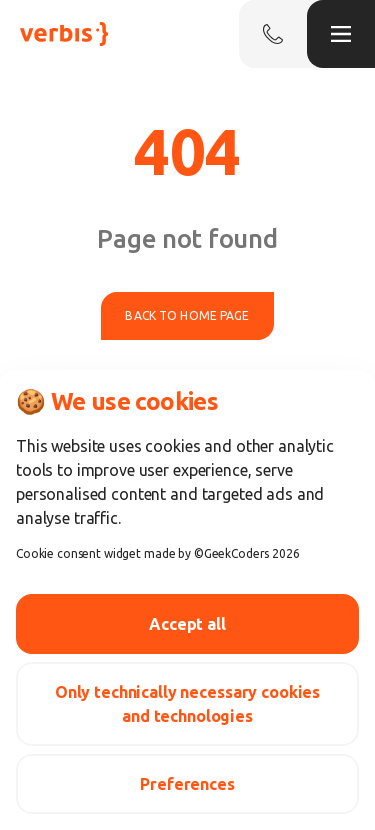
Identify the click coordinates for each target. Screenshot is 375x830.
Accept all (187, 624)
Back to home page (187, 315)
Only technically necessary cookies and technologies (187, 704)
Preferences (187, 784)
